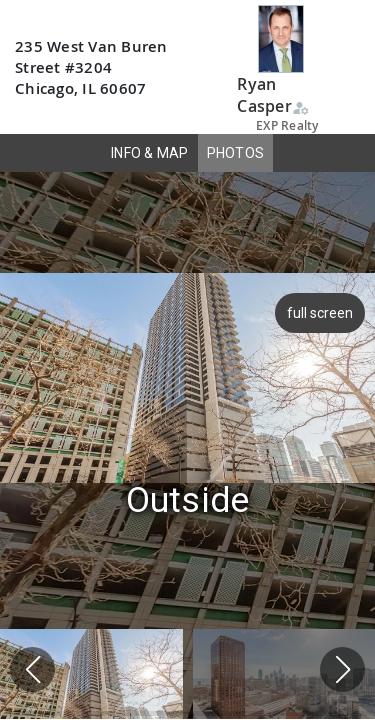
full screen (322, 313)
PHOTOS (236, 153)
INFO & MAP (150, 153)
